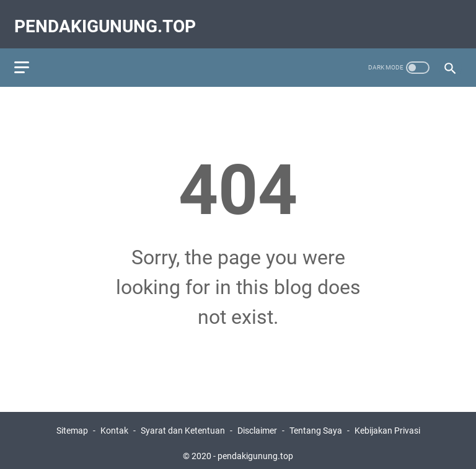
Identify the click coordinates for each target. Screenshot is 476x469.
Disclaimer (257, 424)
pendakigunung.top (109, 16)
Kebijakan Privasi (387, 424)
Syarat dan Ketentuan (183, 424)
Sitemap (72, 424)
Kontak (114, 424)
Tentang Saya (316, 424)
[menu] (33, 53)
